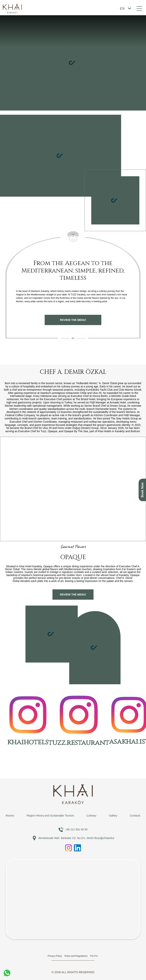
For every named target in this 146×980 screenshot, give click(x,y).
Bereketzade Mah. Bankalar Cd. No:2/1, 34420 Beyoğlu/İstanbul (73, 838)
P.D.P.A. (94, 956)
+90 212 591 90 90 (73, 830)
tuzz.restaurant (79, 722)
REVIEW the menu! (73, 320)
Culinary (91, 816)
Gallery (113, 816)
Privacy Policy (55, 956)
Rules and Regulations (76, 956)
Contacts (135, 816)
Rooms (10, 816)
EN (122, 9)
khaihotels (28, 722)
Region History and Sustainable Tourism (50, 816)
